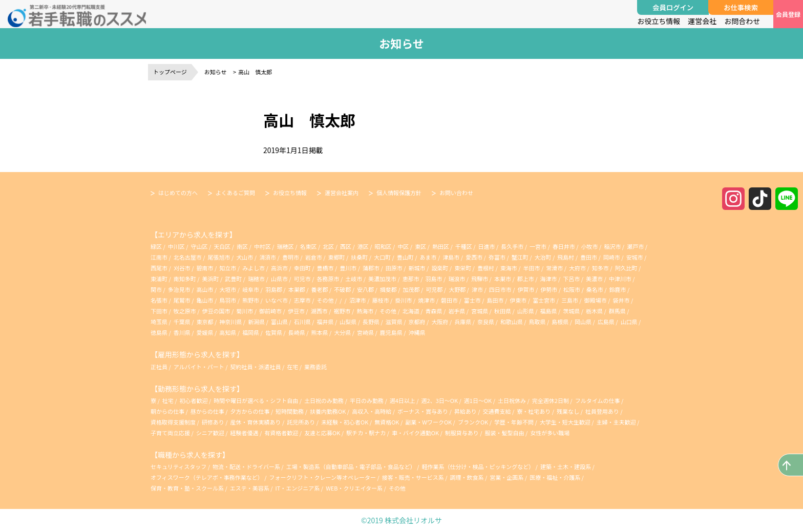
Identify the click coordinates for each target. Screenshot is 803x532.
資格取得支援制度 (174, 422)
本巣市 (503, 279)
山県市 (279, 279)
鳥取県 (537, 322)
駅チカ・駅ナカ (366, 433)
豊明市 (291, 257)
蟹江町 (520, 257)
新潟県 (256, 322)
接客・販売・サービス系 (413, 477)
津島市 (451, 257)
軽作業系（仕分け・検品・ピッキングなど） (478, 466)
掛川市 (403, 300)
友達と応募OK (323, 433)
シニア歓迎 (211, 433)
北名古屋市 (188, 257)
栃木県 (594, 311)
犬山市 (245, 257)
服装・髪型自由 (505, 433)
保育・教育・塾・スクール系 (187, 488)
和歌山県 (512, 322)
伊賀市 (526, 289)
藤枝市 (381, 300)
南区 (242, 246)
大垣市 (228, 289)
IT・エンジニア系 (298, 488)
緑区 (156, 246)
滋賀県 (394, 322)
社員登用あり (603, 411)
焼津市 (426, 300)
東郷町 (336, 257)
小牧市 (590, 246)
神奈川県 (230, 322)
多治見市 (179, 289)
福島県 (549, 311)
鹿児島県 (391, 332)
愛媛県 (205, 332)
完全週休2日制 (551, 400)
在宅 (292, 367)
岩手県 (457, 311)
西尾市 (159, 268)
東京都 (205, 322)
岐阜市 (251, 289)
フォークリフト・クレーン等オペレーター (323, 477)
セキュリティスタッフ (178, 466)
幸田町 (302, 268)
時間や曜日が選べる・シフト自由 (256, 400)
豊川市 (348, 268)
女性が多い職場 (550, 433)
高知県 (228, 332)
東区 (420, 246)
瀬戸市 (635, 246)
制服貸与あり (462, 433)
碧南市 (205, 268)
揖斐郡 (388, 289)
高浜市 (279, 268)
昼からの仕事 (208, 411)
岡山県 (583, 322)
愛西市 (474, 257)
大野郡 (457, 289)
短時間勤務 (290, 411)
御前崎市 (270, 311)
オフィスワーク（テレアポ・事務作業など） (207, 477)
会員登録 (788, 14)
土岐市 (354, 279)
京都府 (417, 322)
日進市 (487, 246)
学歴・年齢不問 (514, 422)
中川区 (176, 246)
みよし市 (253, 268)
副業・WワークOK (429, 422)
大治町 (543, 257)
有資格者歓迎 (282, 433)
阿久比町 (626, 268)
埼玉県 (159, 322)
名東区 (308, 246)
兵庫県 (463, 322)
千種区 (464, 246)
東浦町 (159, 279)
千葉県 (182, 322)
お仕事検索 (741, 7)
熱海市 (365, 311)
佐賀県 (274, 332)
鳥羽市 (228, 300)
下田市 (159, 311)
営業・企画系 (506, 477)
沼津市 (358, 300)
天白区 (222, 246)
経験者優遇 (245, 433)
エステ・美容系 (250, 488)
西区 (346, 246)
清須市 (268, 257)
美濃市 (594, 279)
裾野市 (342, 311)
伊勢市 (549, 289)
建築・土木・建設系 (566, 466)
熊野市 (251, 300)
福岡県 (251, 332)
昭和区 (383, 246)
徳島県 (159, 332)
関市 (156, 289)
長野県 (371, 322)
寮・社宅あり (534, 411)
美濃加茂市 (382, 279)
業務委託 (315, 367)
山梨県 (348, 322)
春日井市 (564, 246)
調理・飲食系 (467, 477)
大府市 (577, 268)
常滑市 (554, 268)
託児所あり (301, 422)
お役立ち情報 (659, 21)
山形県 (526, 311)
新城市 (417, 268)
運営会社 (702, 21)
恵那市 (411, 279)
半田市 (532, 268)
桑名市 (595, 289)
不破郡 (342, 289)
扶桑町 (359, 257)
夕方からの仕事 (251, 411)
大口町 (382, 257)
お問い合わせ (456, 193)
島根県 (560, 322)
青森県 (434, 311)
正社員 (159, 367)
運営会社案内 (342, 193)
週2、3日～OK (440, 400)
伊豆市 (296, 311)
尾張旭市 (219, 257)
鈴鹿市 (618, 289)
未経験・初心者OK (345, 422)
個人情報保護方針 (399, 193)
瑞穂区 (286, 246)
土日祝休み (512, 400)
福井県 (325, 322)
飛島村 (566, 257)
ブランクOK (474, 422)
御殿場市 (596, 300)
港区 (363, 246)
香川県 (182, 332)
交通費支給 (498, 411)
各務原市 (328, 279)
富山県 (279, 322)
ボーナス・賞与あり (423, 411)
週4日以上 (403, 400)
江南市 (159, 257)
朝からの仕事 (168, 411)
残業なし (568, 411)
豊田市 (589, 257)
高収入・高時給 (372, 411)
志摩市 (302, 300)
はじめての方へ (178, 193)
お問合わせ (742, 21)
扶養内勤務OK (329, 411)
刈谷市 (182, 268)
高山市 (205, 289)
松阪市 (572, 289)
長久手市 (512, 246)
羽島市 (434, 279)
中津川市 (620, 279)
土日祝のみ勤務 (324, 400)
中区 (403, 246)
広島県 (606, 322)
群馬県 (617, 311)
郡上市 (526, 279)
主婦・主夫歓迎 (617, 422)
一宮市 (538, 246)
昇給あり (466, 411)
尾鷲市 (182, 300)
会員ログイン (673, 7)
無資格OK (387, 422)
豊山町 (405, 257)
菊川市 (245, 311)
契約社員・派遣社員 (255, 367)
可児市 (302, 279)
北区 (328, 246)
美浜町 (211, 279)
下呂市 (571, 279)
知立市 (228, 268)
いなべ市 (277, 300)
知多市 (600, 268)
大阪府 (440, 322)
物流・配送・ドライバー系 (246, 466)
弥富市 (497, 257)
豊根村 (486, 268)
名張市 (159, 300)
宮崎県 (365, 332)
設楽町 (440, 268)
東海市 (509, 268)
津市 (477, 289)
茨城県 (571, 311)
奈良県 (486, 322)
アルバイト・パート (199, 367)
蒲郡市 (371, 268)
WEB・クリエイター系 (354, 488)
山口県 (629, 322)
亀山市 (205, 300)
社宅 (168, 400)
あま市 (428, 257)
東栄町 (463, 268)
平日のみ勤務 (367, 400)
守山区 (199, 246)
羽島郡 (274, 289)
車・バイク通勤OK (416, 433)
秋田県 (503, 311)
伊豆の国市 (216, 311)
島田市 (495, 300)
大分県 (342, 332)
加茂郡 (411, 289)
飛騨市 (480, 279)
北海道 (411, 311)
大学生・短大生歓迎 (566, 422)
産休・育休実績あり (256, 422)
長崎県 (297, 332)
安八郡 (365, 289)
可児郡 (434, 289)
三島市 (570, 300)
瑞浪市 (457, 279)
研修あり (214, 422)
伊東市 (518, 300)
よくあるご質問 (235, 193)
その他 (325, 300)
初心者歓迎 (194, 400)
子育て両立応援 (171, 433)
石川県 (302, 322)
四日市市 (500, 289)
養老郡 (319, 289)
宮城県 (480, 311)
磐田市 (449, 300)
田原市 (394, 268)
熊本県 (319, 332)
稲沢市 (612, 246)
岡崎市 (612, 257)
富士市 (472, 300)
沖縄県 (417, 332)
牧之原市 (185, 311)
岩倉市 (314, 257)
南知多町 (185, 279)
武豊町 (233, 279)
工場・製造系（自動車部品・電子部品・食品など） (351, 466)
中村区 (262, 246)
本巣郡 (297, 289)
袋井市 (621, 300)
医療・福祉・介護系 (555, 477)
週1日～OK (479, 400)
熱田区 (441, 246)
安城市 (635, 257)
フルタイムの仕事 (598, 400)
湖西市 (319, 311)
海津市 (549, 279)
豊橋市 (325, 268)
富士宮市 (544, 300)
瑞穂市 (256, 279)
